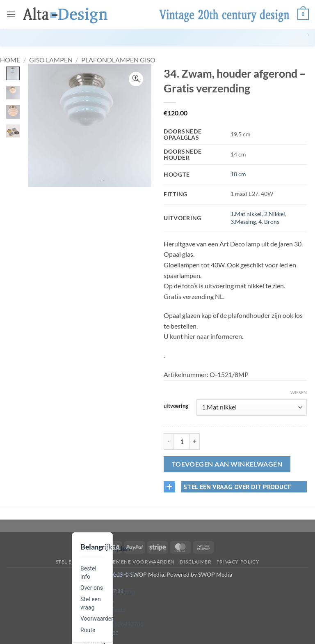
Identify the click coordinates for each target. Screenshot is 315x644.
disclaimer (195, 562)
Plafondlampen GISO (118, 60)
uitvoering (176, 406)
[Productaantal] (182, 442)
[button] (11, 14)
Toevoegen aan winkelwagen (227, 464)
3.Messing (243, 222)
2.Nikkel (275, 214)
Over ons (92, 588)
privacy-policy (238, 562)
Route (88, 630)
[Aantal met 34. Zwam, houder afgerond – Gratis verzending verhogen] (195, 442)
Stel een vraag (77, 562)
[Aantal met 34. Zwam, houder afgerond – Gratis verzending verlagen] (169, 442)
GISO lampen (51, 60)
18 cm (238, 174)
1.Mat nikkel (246, 214)
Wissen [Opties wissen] (299, 392)
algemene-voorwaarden (139, 562)
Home (10, 60)
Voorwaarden (97, 619)
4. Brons (269, 222)
